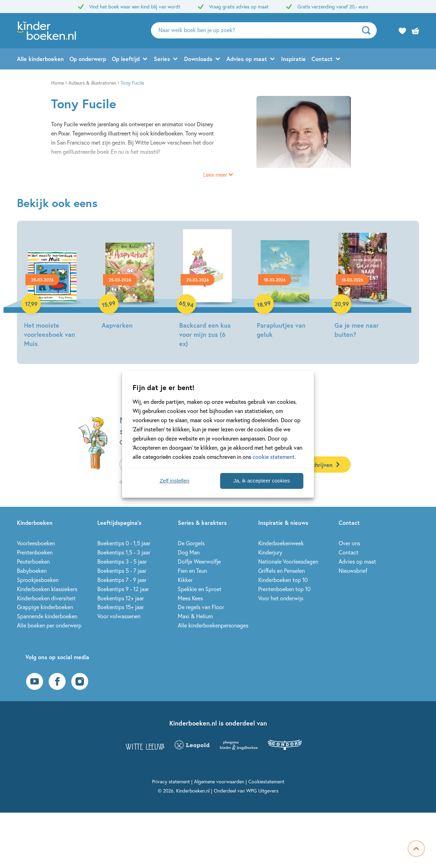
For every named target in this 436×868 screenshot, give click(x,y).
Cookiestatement (266, 781)
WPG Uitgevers (262, 791)
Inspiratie (293, 59)
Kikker (185, 580)
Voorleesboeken (36, 543)
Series (162, 59)
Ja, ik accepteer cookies (262, 481)
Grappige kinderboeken (45, 607)
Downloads (198, 59)
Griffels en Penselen (281, 570)
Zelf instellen (175, 481)
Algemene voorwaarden (219, 781)
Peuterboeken (33, 561)
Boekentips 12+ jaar (121, 598)
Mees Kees (190, 598)
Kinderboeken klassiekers (47, 589)
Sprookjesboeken (38, 580)
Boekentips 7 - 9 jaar (122, 580)
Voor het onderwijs (281, 598)
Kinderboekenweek (281, 543)
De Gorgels (191, 543)
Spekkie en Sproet (200, 589)
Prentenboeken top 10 (284, 589)
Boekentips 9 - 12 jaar (123, 589)
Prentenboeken (35, 552)
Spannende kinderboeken (47, 616)
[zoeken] (368, 30)
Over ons (349, 543)
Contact (322, 59)
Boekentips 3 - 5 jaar (122, 561)
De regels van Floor (201, 607)
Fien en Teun (192, 570)
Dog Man (189, 552)
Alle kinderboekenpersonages (213, 625)
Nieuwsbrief (353, 570)
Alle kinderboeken (40, 59)
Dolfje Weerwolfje (199, 561)
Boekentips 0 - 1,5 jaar (124, 543)
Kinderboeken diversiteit (46, 598)
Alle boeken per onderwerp (49, 625)
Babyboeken (32, 570)
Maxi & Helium (195, 616)
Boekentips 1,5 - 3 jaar (124, 552)
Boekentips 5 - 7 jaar (122, 570)
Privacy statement (171, 781)
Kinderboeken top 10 (283, 580)
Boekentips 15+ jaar (121, 607)
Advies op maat (247, 59)
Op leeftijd (126, 59)
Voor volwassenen (119, 616)
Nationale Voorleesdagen (288, 561)
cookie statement (274, 457)
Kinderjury (270, 552)
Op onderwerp (88, 59)
